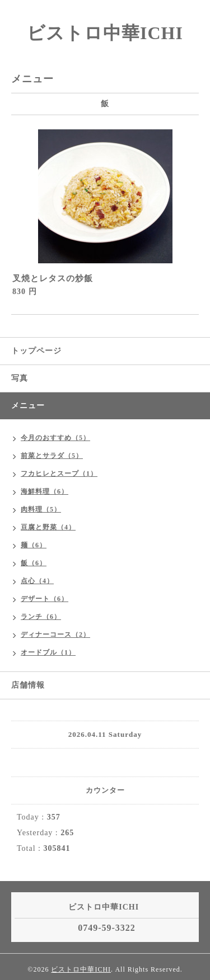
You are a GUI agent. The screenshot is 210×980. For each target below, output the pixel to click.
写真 (20, 378)
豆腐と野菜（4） (48, 527)
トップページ (36, 351)
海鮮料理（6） (45, 491)
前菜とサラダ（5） (52, 456)
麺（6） (34, 545)
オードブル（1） (48, 652)
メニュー (28, 406)
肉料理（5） (41, 509)
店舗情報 (28, 685)
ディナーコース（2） (55, 635)
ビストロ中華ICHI (105, 33)
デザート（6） (45, 599)
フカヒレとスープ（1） (59, 474)
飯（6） (34, 563)
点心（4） (37, 581)
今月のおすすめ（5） (55, 438)
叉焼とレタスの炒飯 (53, 278)
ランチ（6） (41, 617)
